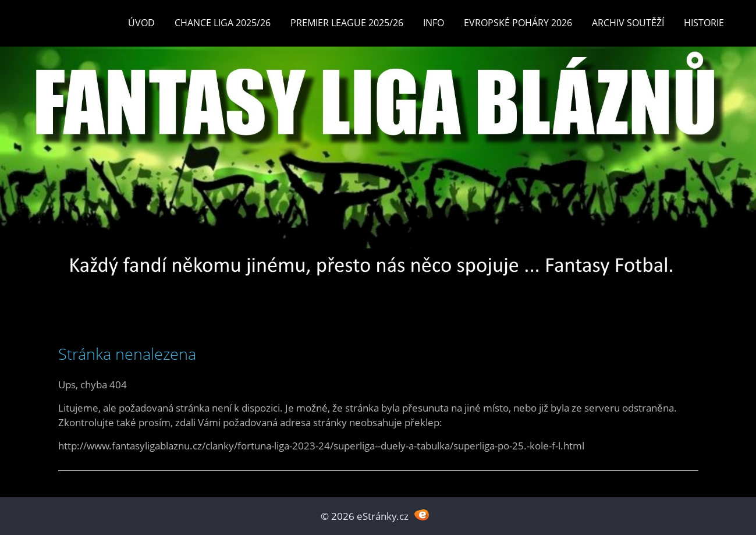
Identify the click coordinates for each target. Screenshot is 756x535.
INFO (434, 23)
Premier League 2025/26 (347, 23)
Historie (704, 23)
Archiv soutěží (628, 23)
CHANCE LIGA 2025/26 (223, 23)
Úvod (141, 23)
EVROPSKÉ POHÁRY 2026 (518, 23)
